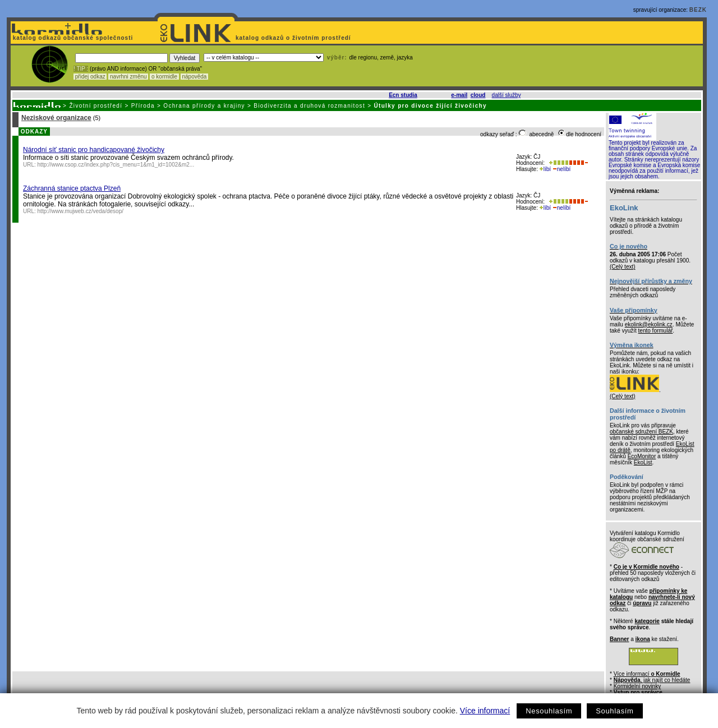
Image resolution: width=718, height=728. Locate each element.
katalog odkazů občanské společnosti (72, 38)
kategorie (647, 621)
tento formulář (656, 331)
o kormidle (164, 77)
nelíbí (561, 169)
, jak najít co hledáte (652, 680)
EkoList (643, 462)
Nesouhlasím (549, 711)
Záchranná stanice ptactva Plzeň (72, 188)
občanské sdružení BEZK (641, 432)
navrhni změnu (128, 77)
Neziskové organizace (56, 118)
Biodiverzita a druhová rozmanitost (309, 106)
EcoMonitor (642, 456)
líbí (545, 169)
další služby (507, 95)
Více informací (485, 711)
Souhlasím (615, 711)
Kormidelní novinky (637, 686)
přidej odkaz (90, 77)
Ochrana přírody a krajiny (204, 106)
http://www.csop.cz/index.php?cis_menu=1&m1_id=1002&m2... (116, 165)
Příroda (143, 106)
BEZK (698, 10)
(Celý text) (623, 267)
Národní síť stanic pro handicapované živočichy (94, 150)
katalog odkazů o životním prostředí (294, 38)
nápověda (195, 77)
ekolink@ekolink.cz (649, 324)
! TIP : (81, 69)
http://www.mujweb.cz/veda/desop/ (80, 211)
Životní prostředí (96, 106)
